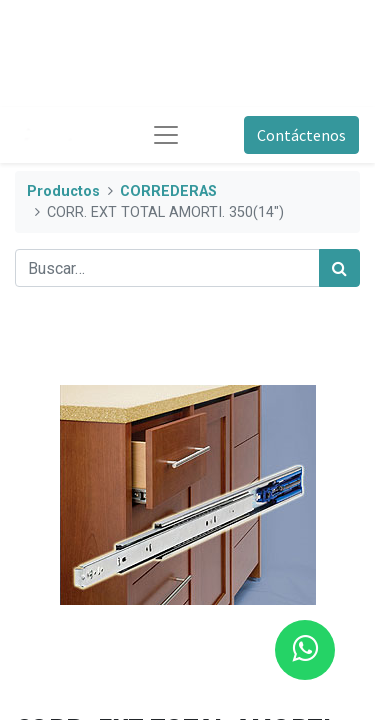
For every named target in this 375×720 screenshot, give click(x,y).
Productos (63, 191)
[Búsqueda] (339, 268)
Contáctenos (301, 135)
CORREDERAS (168, 191)
